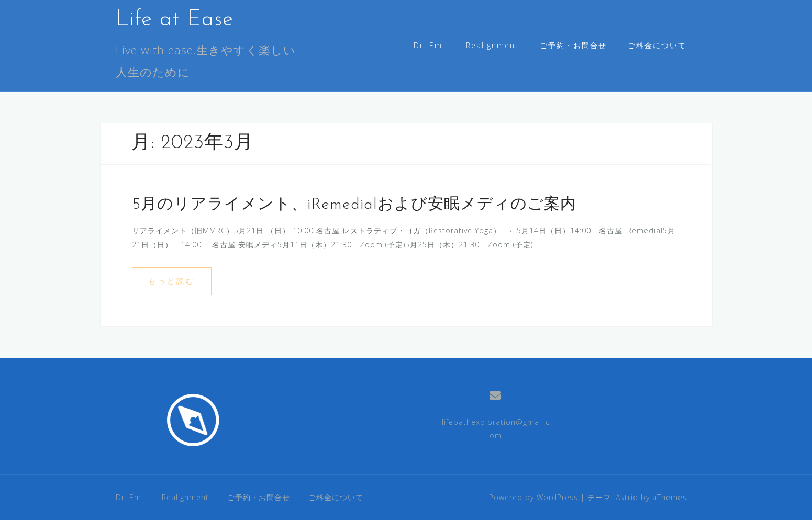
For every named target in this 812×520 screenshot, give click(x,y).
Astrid (627, 497)
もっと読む (172, 281)
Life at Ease (175, 20)
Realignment (492, 45)
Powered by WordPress (533, 497)
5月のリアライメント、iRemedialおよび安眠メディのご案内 (354, 205)
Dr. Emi (429, 45)
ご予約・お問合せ (573, 45)
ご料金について (657, 45)
